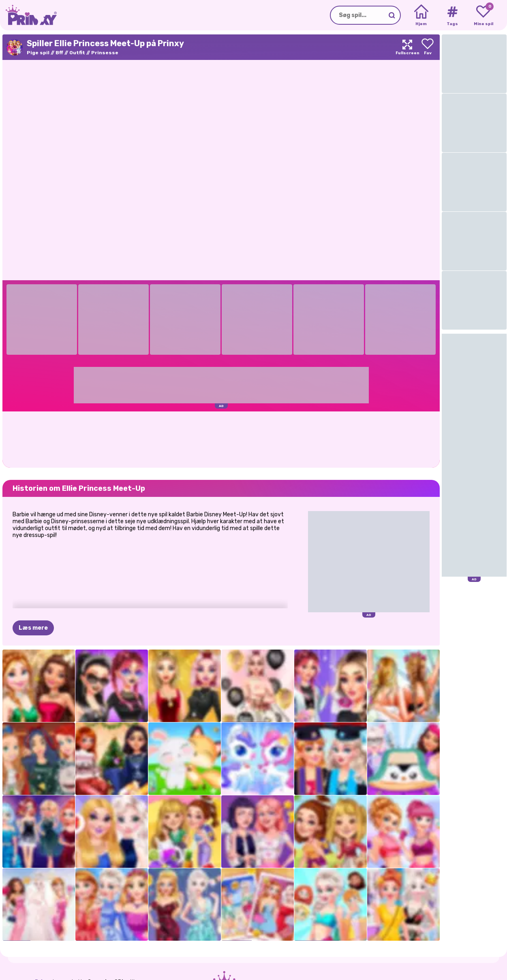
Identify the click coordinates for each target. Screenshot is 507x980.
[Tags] (452, 15)
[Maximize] (407, 47)
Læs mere (33, 628)
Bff (59, 53)
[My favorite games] (483, 15)
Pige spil (38, 53)
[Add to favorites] (428, 47)
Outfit (77, 53)
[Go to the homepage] (28, 15)
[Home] (421, 15)
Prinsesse (105, 53)
